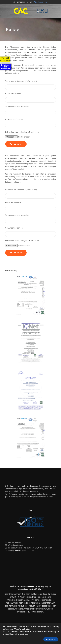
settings (24, 634)
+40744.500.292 (22, 2)
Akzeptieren (51, 639)
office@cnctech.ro (40, 2)
